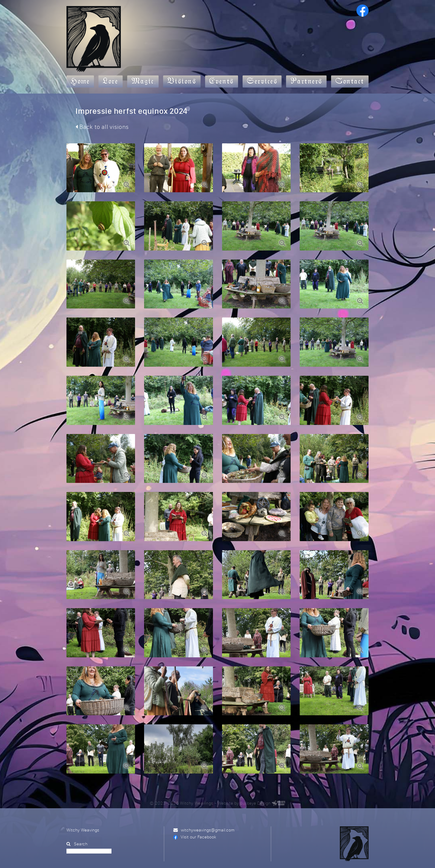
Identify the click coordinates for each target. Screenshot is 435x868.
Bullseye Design (255, 791)
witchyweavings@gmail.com (208, 819)
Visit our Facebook (198, 826)
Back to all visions (102, 127)
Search (81, 833)
